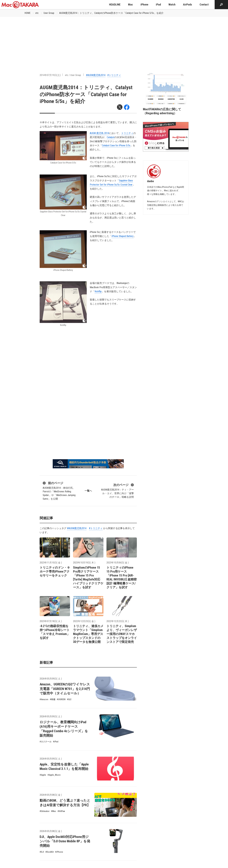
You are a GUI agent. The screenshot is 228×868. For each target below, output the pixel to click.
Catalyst (111, 137)
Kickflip (98, 291)
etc (37, 13)
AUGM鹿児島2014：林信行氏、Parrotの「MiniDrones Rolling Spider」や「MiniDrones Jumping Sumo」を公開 (59, 491)
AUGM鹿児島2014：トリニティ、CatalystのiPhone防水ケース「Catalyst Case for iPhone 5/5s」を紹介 (111, 13)
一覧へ (88, 491)
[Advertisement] (114, 40)
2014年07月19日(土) (50, 75)
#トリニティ (114, 75)
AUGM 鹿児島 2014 (99, 133)
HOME (27, 13)
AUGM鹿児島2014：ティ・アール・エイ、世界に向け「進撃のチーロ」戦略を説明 (117, 491)
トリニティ (127, 133)
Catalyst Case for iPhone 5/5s (116, 145)
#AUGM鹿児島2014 (96, 75)
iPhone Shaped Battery (123, 236)
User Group (49, 13)
